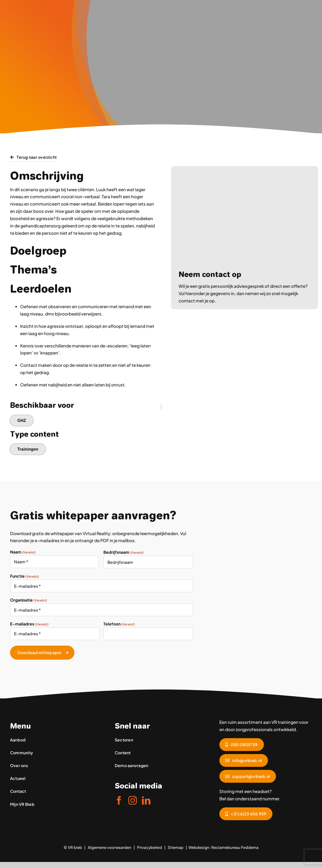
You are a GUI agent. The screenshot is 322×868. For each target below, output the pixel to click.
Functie (24, 576)
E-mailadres (29, 624)
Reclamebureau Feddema (235, 846)
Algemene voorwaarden (110, 846)
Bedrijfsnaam (123, 552)
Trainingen (28, 449)
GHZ (22, 421)
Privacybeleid (150, 846)
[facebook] (119, 800)
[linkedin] (146, 800)
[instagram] (133, 800)
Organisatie (28, 600)
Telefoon (119, 624)
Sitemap (176, 846)
